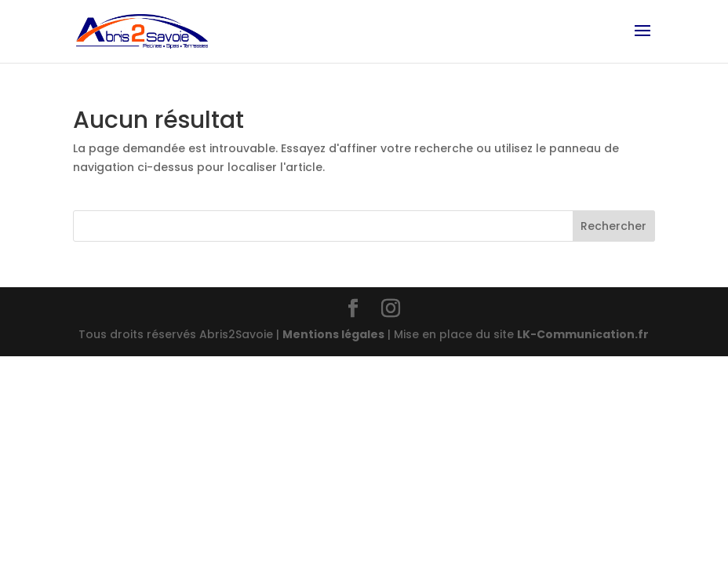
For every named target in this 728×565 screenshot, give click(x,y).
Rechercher (613, 226)
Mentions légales (333, 334)
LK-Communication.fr (583, 334)
